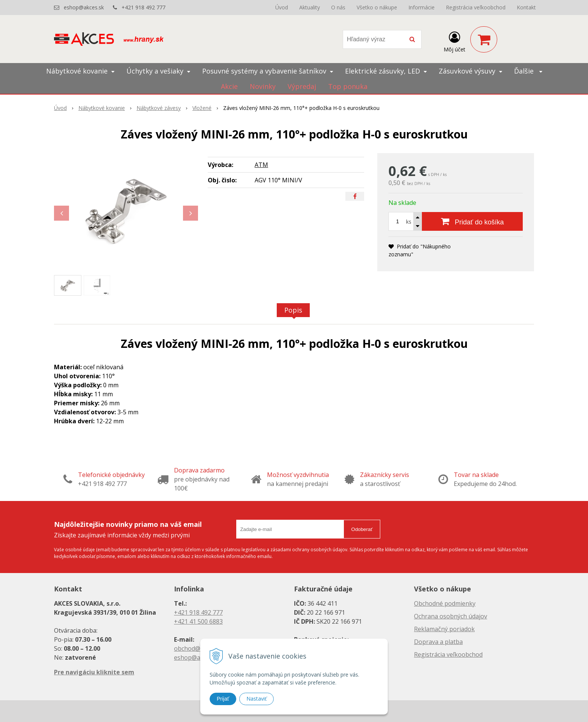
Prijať (223, 699)
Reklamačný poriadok (444, 629)
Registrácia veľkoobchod (476, 7)
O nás (338, 7)
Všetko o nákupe (377, 7)
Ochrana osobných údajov (451, 616)
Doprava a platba (438, 642)
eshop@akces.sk (84, 7)
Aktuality (310, 7)
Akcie (229, 86)
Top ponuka (348, 86)
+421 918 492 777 (143, 7)
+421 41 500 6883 (198, 621)
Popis (293, 310)
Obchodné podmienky (445, 603)
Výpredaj (302, 86)
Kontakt (526, 7)
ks (409, 222)
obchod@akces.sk (199, 648)
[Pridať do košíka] (472, 221)
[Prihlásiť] (454, 41)
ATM (261, 165)
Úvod (282, 7)
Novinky (263, 86)
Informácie (421, 7)
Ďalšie (528, 71)
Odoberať (362, 529)
